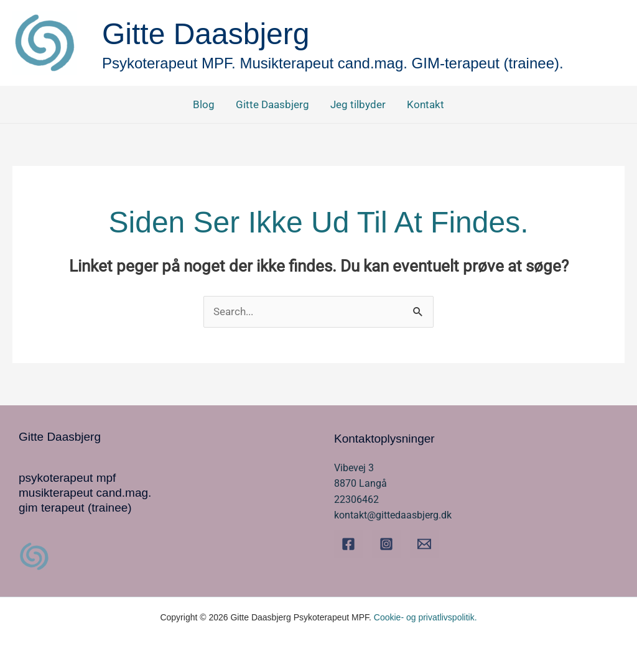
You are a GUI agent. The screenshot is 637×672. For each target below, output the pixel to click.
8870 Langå (360, 483)
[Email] (424, 544)
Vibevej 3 (354, 468)
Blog (204, 104)
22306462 (356, 499)
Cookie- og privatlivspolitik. (425, 617)
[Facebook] (348, 544)
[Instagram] (386, 544)
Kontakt (425, 104)
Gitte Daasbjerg (272, 104)
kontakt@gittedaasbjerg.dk (393, 515)
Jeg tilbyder (358, 104)
